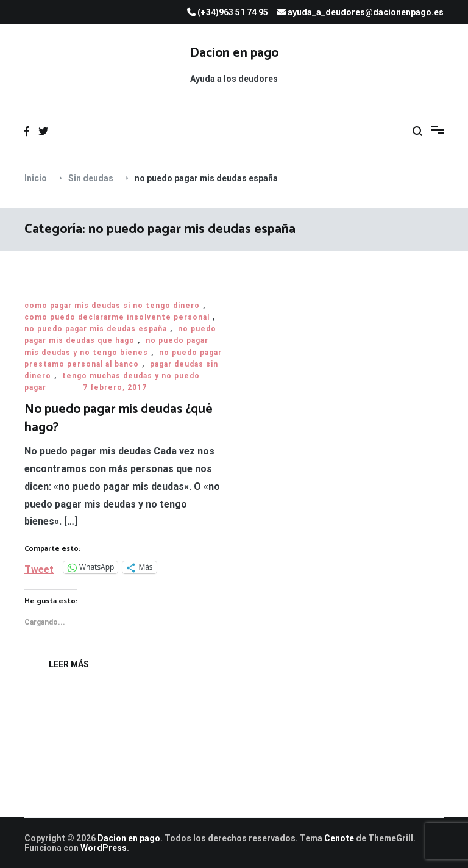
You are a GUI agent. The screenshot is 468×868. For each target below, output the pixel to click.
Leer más (69, 664)
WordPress (104, 848)
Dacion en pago (234, 53)
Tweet (39, 568)
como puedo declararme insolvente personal (117, 317)
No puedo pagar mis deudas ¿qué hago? (119, 418)
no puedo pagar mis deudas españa (96, 329)
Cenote (339, 838)
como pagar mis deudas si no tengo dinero (112, 306)
